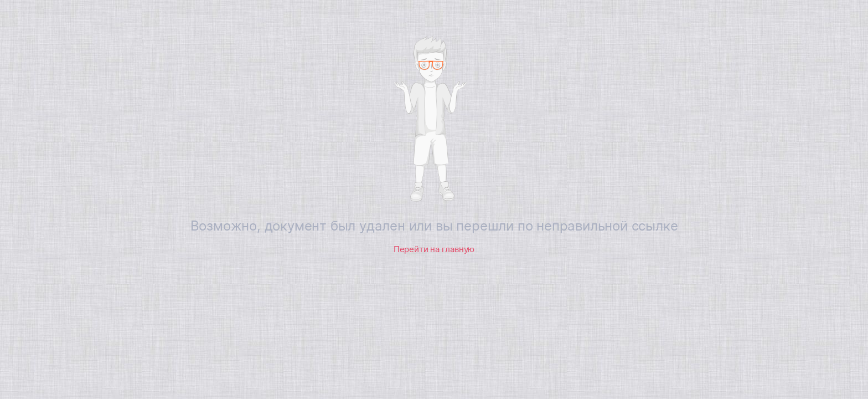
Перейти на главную (434, 249)
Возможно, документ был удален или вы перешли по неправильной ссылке (434, 226)
